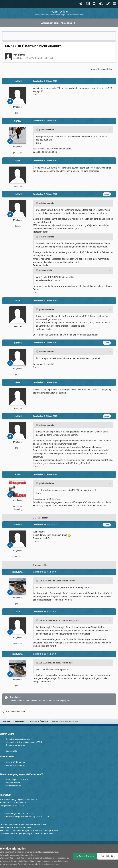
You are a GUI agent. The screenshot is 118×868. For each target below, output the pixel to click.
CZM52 (18, 121)
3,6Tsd (18, 644)
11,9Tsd (18, 153)
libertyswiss (18, 572)
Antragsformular (13, 786)
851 (18, 604)
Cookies (13, 858)
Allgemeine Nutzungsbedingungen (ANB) (24, 742)
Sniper (18, 474)
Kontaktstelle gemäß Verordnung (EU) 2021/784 (27, 817)
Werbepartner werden (16, 765)
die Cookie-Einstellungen (34, 861)
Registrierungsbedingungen (18, 739)
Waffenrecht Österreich (42, 58)
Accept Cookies (84, 856)
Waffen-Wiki (11, 751)
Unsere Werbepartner (16, 762)
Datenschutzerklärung (10, 855)
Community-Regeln (29, 855)
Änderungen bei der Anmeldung (57, 23)
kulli (18, 612)
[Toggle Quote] (37, 130)
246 (18, 113)
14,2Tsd (18, 506)
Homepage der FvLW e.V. (17, 780)
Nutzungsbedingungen (48, 852)
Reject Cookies (107, 856)
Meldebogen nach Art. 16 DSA (19, 813)
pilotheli (22, 55)
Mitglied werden (13, 783)
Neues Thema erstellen (101, 69)
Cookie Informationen (16, 745)
